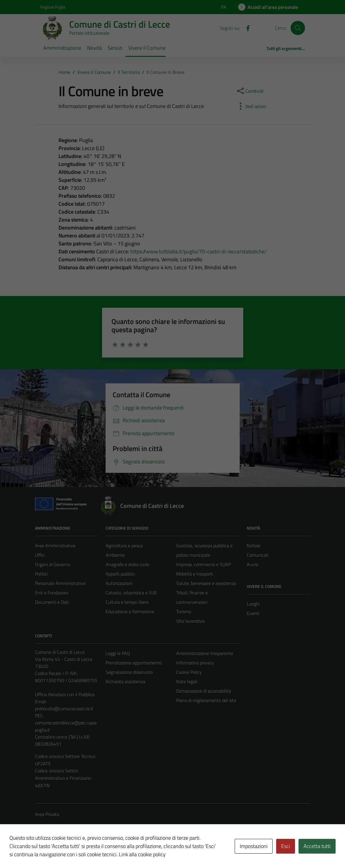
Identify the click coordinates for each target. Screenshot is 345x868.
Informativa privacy (195, 663)
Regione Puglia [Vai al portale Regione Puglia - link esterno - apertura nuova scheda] (53, 7)
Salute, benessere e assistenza (206, 583)
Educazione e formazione (130, 611)
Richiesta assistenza (125, 681)
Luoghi (253, 604)
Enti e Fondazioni (52, 593)
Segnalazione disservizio (129, 672)
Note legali (187, 681)
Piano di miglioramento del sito (206, 700)
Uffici (40, 555)
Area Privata (47, 814)
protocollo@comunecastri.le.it (64, 709)
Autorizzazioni (119, 583)
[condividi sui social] (250, 91)
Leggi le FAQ (118, 653)
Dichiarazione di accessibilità (204, 691)
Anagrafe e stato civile (127, 564)
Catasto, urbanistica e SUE (131, 593)
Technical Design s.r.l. (75, 851)
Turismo (184, 611)
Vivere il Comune (147, 48)
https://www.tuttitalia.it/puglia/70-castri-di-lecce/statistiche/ (198, 251)
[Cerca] (298, 28)
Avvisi (252, 564)
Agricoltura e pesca (124, 546)
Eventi (253, 613)
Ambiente (115, 555)
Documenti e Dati (52, 602)
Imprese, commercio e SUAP (204, 564)
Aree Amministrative (55, 546)
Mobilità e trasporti (195, 574)
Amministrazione (62, 48)
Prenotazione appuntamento (134, 663)
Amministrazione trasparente (205, 653)
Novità (94, 48)
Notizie (254, 546)
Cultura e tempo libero (127, 602)
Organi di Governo (52, 564)
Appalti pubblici (120, 574)
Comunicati (258, 555)
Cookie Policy (189, 672)
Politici (41, 574)
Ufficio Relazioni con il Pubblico (65, 694)
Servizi (115, 48)
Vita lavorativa (190, 621)
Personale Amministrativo (60, 583)
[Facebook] (246, 28)
